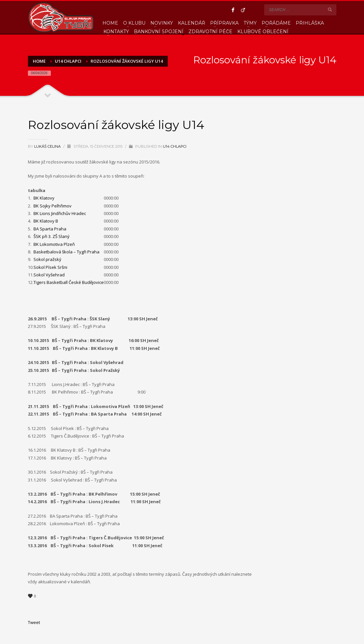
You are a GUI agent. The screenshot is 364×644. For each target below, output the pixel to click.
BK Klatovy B (46, 221)
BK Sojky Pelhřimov (53, 206)
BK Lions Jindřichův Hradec (60, 213)
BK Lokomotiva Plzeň (54, 244)
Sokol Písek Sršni (50, 267)
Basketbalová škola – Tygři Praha (66, 252)
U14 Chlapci (175, 146)
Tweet (34, 622)
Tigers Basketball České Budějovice (69, 282)
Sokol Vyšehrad (49, 275)
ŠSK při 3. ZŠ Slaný (52, 236)
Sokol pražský (47, 259)
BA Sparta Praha (50, 229)
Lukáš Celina (48, 146)
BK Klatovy (44, 198)
